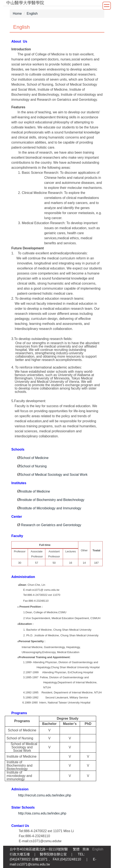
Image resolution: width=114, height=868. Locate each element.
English (32, 14)
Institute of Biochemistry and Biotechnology (52, 500)
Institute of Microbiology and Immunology (51, 508)
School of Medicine (34, 458)
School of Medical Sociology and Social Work (54, 475)
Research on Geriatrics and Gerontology (51, 525)
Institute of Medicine (35, 491)
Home (17, 14)
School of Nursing (33, 466)
